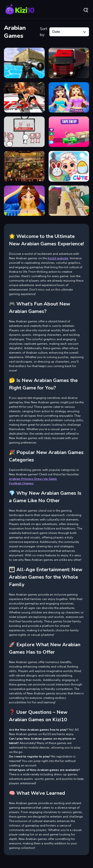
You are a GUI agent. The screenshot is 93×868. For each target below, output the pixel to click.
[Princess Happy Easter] (69, 166)
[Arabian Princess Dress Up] (24, 201)
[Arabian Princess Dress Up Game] (69, 97)
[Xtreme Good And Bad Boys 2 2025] (24, 63)
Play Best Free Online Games (20, 10)
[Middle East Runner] (69, 201)
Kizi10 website (58, 258)
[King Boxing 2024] (24, 97)
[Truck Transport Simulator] (69, 63)
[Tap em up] (69, 132)
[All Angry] (24, 132)
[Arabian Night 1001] (24, 166)
